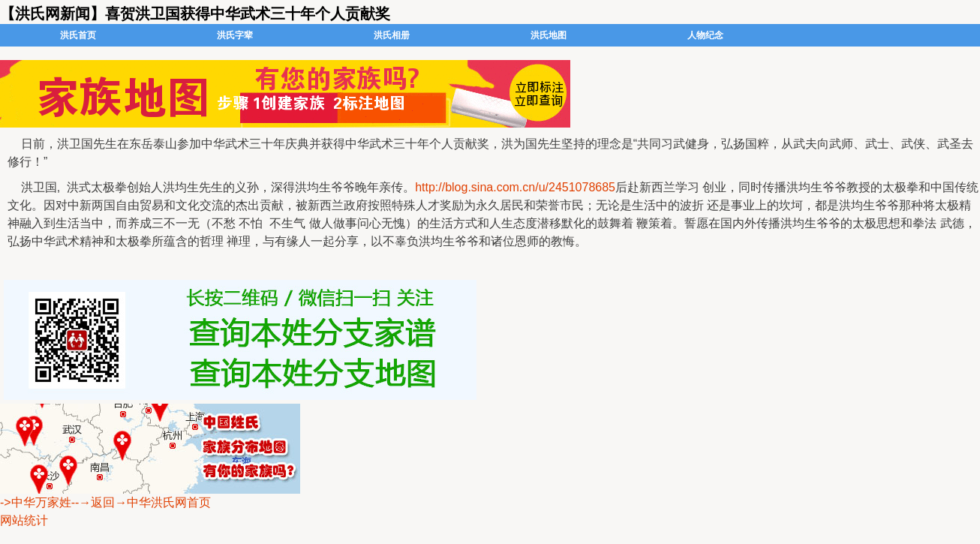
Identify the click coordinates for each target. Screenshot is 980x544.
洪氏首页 (78, 35)
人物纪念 (705, 35)
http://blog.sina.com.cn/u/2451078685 (515, 187)
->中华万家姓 (36, 502)
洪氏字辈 (235, 35)
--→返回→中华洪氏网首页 (141, 502)
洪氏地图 (549, 35)
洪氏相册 (392, 35)
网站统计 (24, 520)
